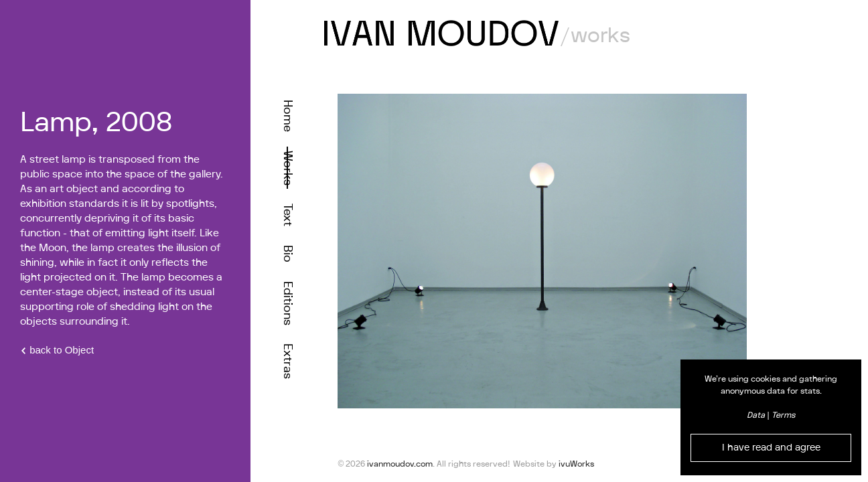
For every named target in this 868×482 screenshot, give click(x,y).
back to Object (57, 350)
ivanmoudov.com (400, 464)
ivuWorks (576, 464)
